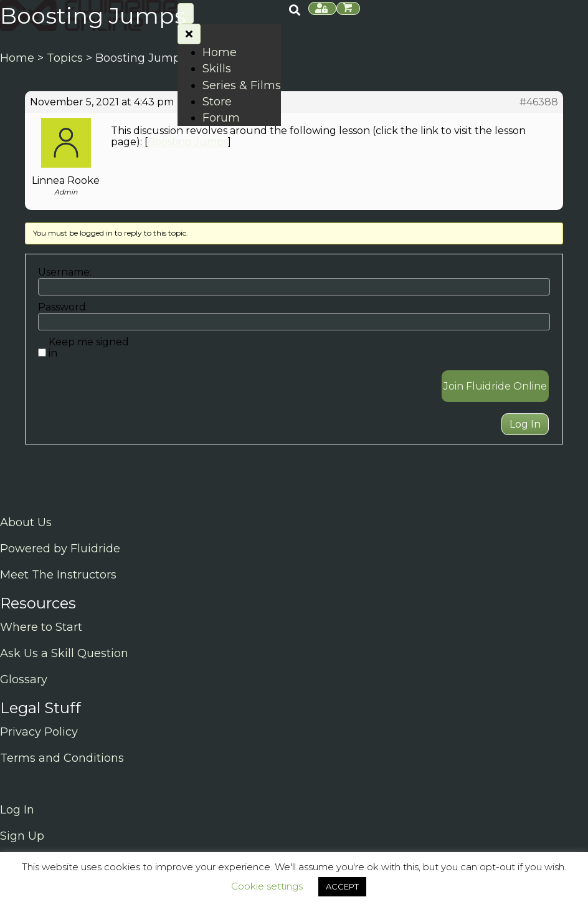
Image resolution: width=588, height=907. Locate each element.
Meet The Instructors (58, 575)
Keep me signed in (89, 348)
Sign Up (22, 836)
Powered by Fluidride (60, 549)
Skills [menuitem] (217, 69)
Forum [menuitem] (221, 118)
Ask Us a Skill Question (64, 653)
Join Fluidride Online (495, 386)
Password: (63, 307)
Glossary (24, 679)
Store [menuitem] (217, 102)
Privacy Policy (39, 732)
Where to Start (41, 627)
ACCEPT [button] (342, 886)
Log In (525, 424)
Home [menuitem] (220, 52)
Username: (65, 272)
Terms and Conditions (62, 758)
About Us (26, 522)
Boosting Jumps (188, 142)
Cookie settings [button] (267, 886)
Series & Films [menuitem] (242, 85)
